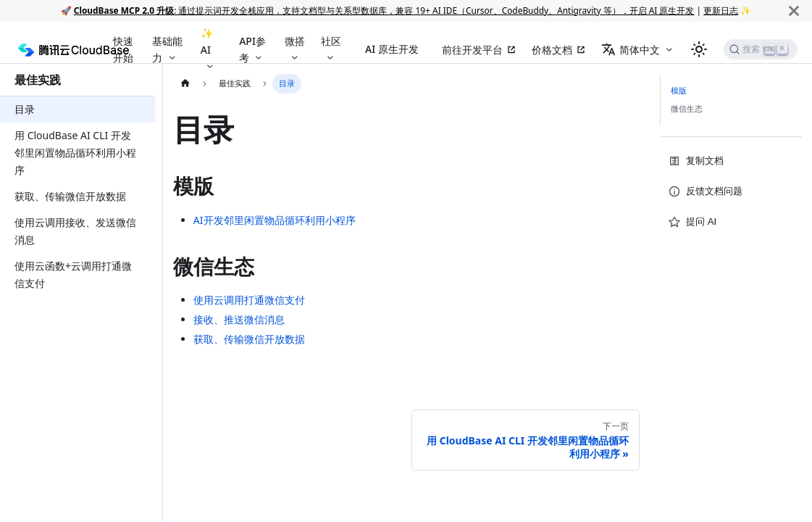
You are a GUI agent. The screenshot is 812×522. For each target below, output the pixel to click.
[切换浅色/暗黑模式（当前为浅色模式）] (699, 49)
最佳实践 (38, 80)
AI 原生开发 (392, 49)
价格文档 (552, 50)
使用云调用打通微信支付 (249, 300)
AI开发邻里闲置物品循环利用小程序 (275, 220)
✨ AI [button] (207, 41)
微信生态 (687, 108)
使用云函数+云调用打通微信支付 (73, 274)
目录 (25, 109)
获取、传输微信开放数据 (70, 196)
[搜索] (761, 49)
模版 (679, 90)
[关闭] (794, 11)
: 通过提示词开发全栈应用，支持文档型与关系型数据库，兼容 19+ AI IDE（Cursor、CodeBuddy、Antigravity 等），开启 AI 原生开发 (384, 10)
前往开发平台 (472, 50)
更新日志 (721, 10)
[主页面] (185, 84)
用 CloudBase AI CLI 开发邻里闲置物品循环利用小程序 (75, 153)
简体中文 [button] (631, 50)
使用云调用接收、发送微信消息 (75, 231)
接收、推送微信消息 (239, 319)
